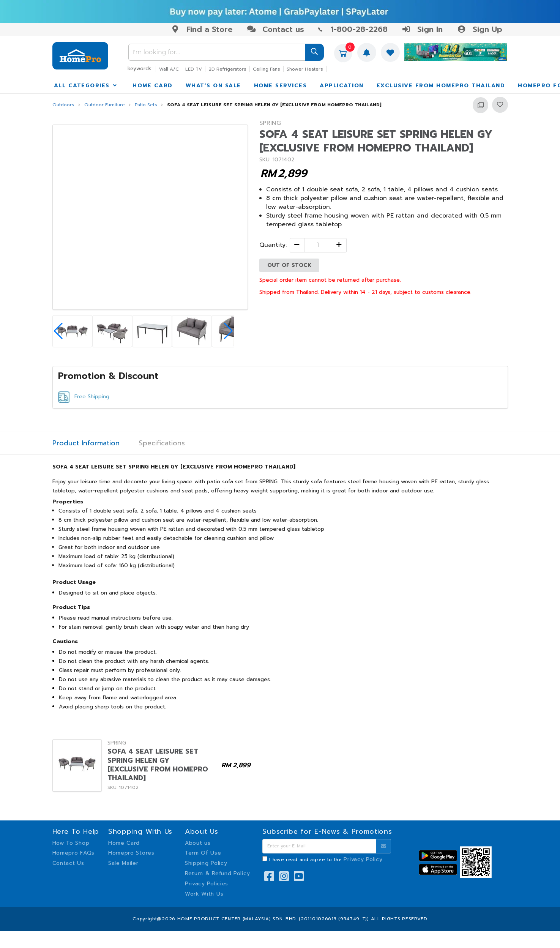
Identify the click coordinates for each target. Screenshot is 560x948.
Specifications (162, 443)
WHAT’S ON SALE (213, 86)
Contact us (275, 29)
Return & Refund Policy (217, 873)
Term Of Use (203, 853)
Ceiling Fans (267, 69)
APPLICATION (342, 86)
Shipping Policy (206, 863)
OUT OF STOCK (289, 265)
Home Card (124, 843)
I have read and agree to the (326, 860)
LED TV (194, 69)
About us (198, 843)
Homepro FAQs (73, 853)
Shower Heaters (305, 69)
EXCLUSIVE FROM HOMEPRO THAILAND (441, 86)
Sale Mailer (123, 863)
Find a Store (202, 29)
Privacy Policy (363, 859)
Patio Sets (146, 105)
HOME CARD (153, 86)
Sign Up (479, 29)
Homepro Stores (131, 853)
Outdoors (63, 105)
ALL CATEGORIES (86, 86)
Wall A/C (169, 69)
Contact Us (68, 863)
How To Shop (71, 843)
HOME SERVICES (281, 86)
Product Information (86, 443)
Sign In (422, 29)
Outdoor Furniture (105, 105)
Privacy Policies (207, 884)
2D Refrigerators (227, 69)
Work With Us (204, 894)
